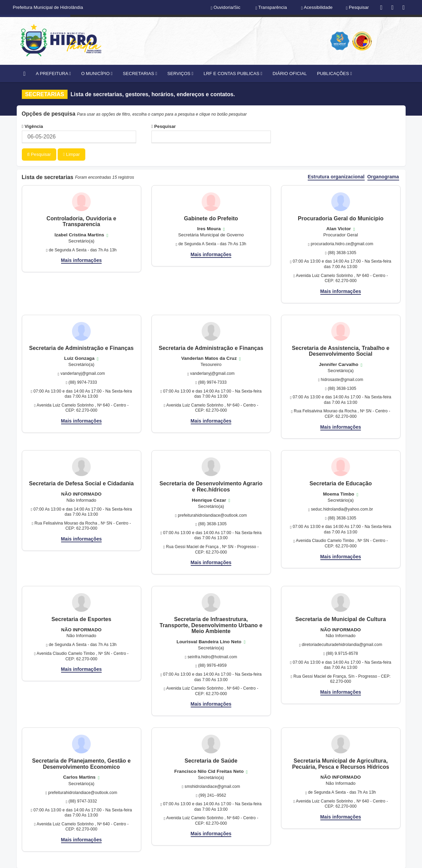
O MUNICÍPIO (97, 73)
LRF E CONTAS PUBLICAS (233, 73)
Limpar (71, 154)
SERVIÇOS (180, 73)
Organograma (383, 176)
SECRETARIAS (140, 73)
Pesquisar (164, 126)
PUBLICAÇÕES (334, 73)
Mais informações (82, 260)
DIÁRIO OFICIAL (290, 73)
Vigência (33, 126)
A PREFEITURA (53, 73)
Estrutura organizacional (336, 176)
